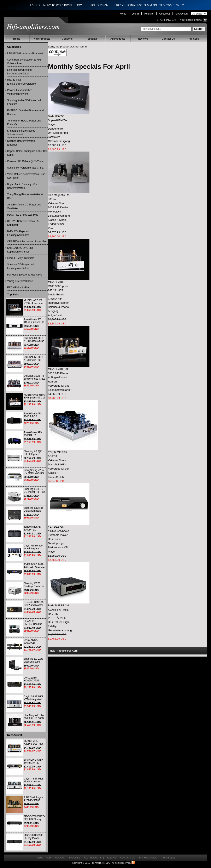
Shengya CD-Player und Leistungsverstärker (21, 266)
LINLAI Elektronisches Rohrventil (25, 53)
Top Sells (193, 39)
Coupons (67, 39)
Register (149, 14)
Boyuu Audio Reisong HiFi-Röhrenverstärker (22, 186)
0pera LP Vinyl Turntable (21, 258)
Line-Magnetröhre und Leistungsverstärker (19, 72)
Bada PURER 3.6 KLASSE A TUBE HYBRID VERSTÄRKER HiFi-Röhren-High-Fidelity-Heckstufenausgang (60, 618)
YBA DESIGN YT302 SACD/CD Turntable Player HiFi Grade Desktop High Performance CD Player (58, 539)
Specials (92, 39)
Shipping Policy (149, 858)
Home (123, 14)
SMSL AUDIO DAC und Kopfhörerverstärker (20, 250)
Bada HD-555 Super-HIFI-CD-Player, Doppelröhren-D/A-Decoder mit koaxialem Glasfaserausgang (59, 129)
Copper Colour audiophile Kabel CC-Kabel (27, 153)
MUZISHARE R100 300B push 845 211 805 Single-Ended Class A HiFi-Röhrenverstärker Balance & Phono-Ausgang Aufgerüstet (59, 299)
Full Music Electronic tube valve (25, 275)
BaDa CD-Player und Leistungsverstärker (19, 233)
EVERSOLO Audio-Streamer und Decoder (25, 112)
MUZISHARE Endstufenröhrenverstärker (22, 82)
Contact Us (168, 39)
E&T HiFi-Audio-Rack (19, 288)
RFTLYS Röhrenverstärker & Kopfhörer (23, 223)
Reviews (143, 39)
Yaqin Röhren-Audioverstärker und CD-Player (26, 176)
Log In (135, 14)
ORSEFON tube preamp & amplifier (27, 242)
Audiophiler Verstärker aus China (25, 168)
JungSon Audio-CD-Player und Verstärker (24, 206)
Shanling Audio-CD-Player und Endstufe (24, 102)
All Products (118, 39)
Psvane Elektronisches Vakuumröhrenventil (20, 92)
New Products (42, 39)
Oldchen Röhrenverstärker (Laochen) (22, 143)
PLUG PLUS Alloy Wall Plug (23, 215)
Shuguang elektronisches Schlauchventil (21, 133)
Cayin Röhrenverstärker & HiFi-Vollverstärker (25, 62)
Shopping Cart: (168, 20)
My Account (182, 14)
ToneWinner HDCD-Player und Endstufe (24, 123)
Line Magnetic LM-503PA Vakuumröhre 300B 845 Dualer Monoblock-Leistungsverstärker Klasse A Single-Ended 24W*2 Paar (60, 212)
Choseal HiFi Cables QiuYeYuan (25, 161)
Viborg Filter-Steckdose (20, 281)
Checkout (165, 14)
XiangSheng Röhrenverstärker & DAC (25, 196)
